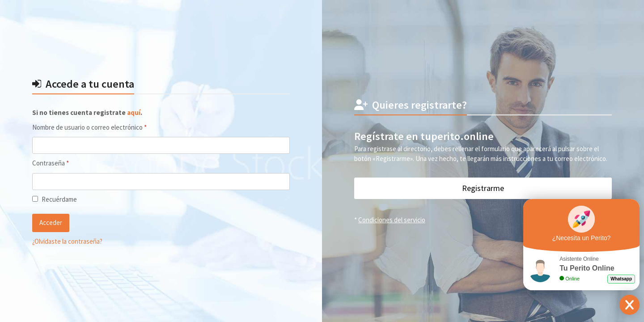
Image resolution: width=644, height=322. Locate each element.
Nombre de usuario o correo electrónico (105, 127)
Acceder (51, 222)
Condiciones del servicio (392, 220)
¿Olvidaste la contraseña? (67, 241)
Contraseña (66, 163)
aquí (134, 112)
